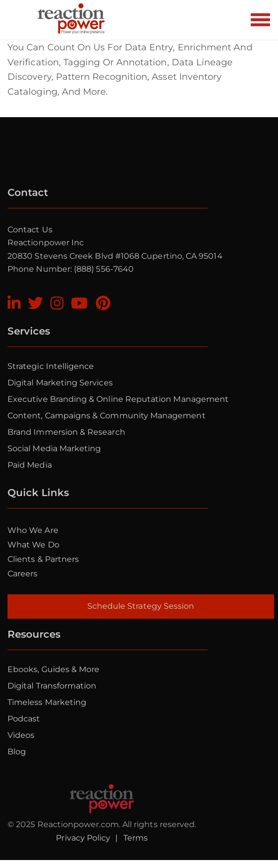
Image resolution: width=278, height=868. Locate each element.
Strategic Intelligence (51, 366)
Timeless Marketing (47, 702)
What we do (33, 545)
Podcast (24, 719)
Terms (136, 838)
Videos (21, 735)
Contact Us (30, 230)
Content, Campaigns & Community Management (107, 416)
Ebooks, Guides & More (53, 669)
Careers (22, 574)
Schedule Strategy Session (141, 606)
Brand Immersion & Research (66, 432)
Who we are (33, 530)
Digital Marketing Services (60, 383)
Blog (17, 752)
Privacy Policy (83, 838)
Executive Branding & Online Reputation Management (118, 399)
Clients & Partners (43, 559)
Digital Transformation (52, 686)
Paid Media (30, 465)
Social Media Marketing (54, 448)
